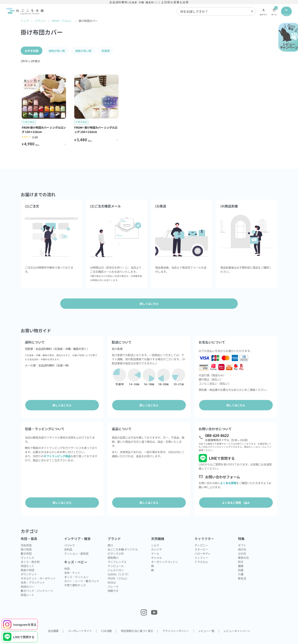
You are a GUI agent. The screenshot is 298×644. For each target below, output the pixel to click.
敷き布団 (26, 546)
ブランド (40, 21)
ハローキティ (202, 546)
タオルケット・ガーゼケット (38, 571)
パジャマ (69, 538)
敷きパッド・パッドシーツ (37, 583)
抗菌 (241, 563)
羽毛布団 (26, 538)
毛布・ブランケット (33, 575)
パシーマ (113, 579)
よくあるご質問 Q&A (236, 499)
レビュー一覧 (206, 623)
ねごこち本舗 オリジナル (123, 542)
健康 (241, 558)
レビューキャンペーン (237, 623)
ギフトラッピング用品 (57, 452)
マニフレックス (117, 554)
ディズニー (201, 538)
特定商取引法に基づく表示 (137, 623)
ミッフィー (201, 550)
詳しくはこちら (62, 405)
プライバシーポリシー (176, 623)
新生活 (242, 571)
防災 (241, 554)
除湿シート (27, 587)
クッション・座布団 (76, 546)
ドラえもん (201, 554)
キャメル (156, 550)
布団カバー (27, 579)
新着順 (106, 51)
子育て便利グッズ (75, 578)
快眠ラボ (113, 583)
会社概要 (53, 623)
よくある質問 (228, 479)
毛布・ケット (72, 565)
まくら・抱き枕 (30, 554)
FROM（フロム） (62, 21)
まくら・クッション (76, 569)
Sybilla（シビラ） (119, 567)
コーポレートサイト (80, 623)
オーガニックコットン (165, 554)
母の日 (242, 542)
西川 (110, 538)
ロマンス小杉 (116, 546)
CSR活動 (106, 623)
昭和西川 (113, 550)
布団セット (27, 558)
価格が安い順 (57, 51)
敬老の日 (243, 550)
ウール (155, 546)
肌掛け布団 (27, 563)
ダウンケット (29, 567)
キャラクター (204, 531)
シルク (155, 538)
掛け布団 (26, 542)
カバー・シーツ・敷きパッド (82, 573)
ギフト (242, 538)
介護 (241, 567)
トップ (25, 21)
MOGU (112, 575)
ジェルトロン (116, 563)
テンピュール (116, 558)
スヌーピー (201, 542)
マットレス (27, 550)
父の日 (242, 546)
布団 (67, 561)
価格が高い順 (83, 51)
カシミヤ (156, 542)
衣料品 (68, 542)
